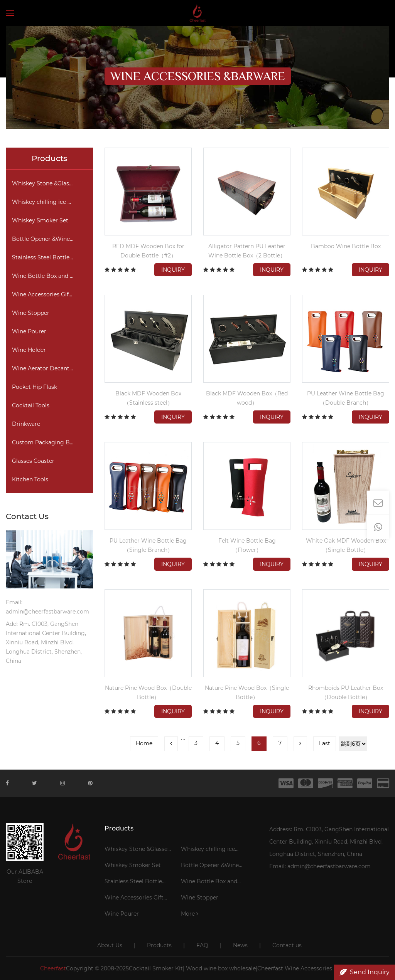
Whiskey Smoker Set (40, 220)
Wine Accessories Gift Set (47, 294)
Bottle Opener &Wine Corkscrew (52, 239)
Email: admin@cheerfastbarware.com (320, 866)
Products (159, 945)
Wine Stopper (31, 313)
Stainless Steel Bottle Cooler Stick (52, 257)
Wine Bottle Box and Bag (46, 276)
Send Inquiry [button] (365, 972)
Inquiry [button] (173, 270)
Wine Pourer (29, 331)
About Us (110, 945)
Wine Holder (29, 350)
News (240, 945)
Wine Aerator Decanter (43, 368)
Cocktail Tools (31, 405)
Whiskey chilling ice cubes (48, 202)
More (190, 914)
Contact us (287, 945)
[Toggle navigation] (10, 13)
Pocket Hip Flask (35, 387)
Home (144, 743)
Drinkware (26, 424)
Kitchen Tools (30, 479)
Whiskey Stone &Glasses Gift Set (52, 183)
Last (325, 743)
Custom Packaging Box (44, 442)
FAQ (202, 945)
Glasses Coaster (33, 461)
